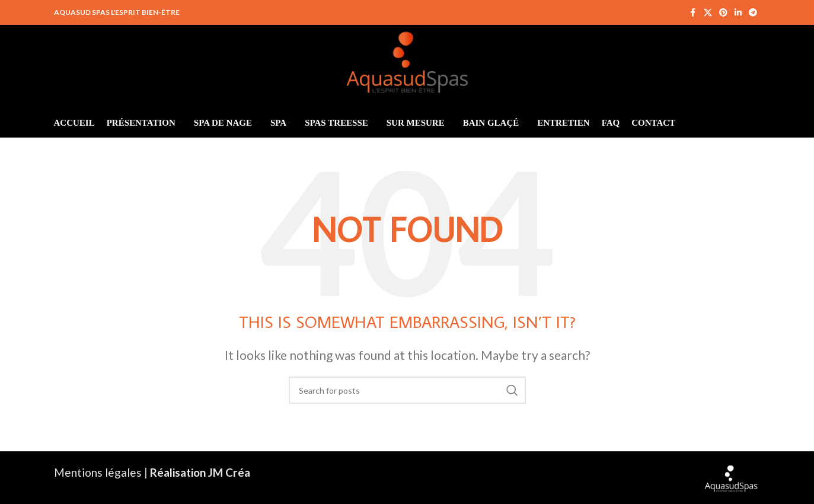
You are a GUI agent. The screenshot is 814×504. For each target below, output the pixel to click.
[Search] (407, 390)
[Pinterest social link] (723, 13)
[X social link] (708, 13)
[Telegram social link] (753, 13)
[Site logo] (407, 59)
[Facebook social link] (693, 13)
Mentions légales (98, 472)
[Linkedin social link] (738, 13)
